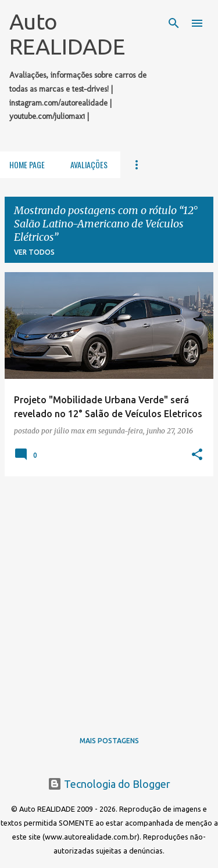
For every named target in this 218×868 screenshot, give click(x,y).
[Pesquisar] (174, 23)
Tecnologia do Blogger (109, 784)
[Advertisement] (109, 594)
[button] (197, 455)
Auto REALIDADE (67, 34)
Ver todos (34, 252)
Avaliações (89, 164)
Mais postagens (109, 741)
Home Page (27, 164)
